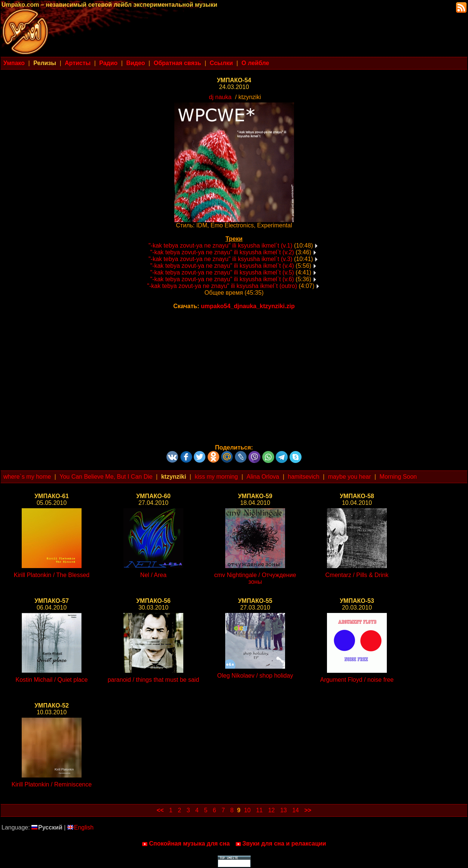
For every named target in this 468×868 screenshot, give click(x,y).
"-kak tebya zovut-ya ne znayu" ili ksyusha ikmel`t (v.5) (222, 272)
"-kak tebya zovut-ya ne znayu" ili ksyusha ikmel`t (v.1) (221, 246)
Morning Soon (398, 477)
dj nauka (220, 97)
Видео (135, 63)
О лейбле (256, 63)
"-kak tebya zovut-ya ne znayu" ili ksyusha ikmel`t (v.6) (222, 279)
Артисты (78, 63)
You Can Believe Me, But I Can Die (106, 477)
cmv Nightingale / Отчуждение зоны (255, 578)
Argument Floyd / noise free (357, 680)
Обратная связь (178, 63)
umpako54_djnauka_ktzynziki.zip (248, 306)
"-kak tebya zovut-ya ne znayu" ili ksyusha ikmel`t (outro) (222, 286)
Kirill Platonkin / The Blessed (52, 575)
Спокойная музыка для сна (186, 844)
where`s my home (27, 477)
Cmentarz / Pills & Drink (357, 575)
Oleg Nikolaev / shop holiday (255, 676)
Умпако (14, 63)
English (80, 827)
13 (284, 810)
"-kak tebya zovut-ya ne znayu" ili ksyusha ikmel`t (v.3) (221, 259)
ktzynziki (174, 477)
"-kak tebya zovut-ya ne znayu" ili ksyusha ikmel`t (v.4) (222, 266)
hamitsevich (303, 477)
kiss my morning (216, 477)
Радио (108, 63)
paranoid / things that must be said (154, 680)
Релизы (45, 63)
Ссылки (221, 63)
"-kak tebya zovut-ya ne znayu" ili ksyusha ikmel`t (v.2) (222, 252)
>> (308, 810)
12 (272, 810)
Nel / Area (153, 575)
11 (259, 810)
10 (247, 810)
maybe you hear (350, 477)
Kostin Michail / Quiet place (52, 680)
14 (296, 810)
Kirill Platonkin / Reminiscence (52, 784)
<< (160, 810)
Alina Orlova (263, 477)
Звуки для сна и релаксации (281, 844)
